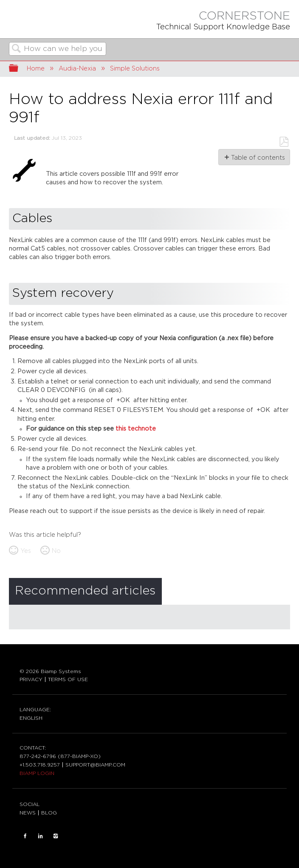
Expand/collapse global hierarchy (19, 69)
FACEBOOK (25, 836)
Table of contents (258, 158)
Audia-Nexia (77, 69)
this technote (136, 429)
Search (17, 49)
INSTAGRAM (56, 836)
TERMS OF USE (68, 679)
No (56, 551)
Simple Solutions (135, 69)
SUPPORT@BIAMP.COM (95, 765)
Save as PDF (284, 142)
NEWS (28, 813)
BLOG (49, 813)
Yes (26, 551)
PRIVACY (31, 679)
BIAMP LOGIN (37, 773)
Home (36, 69)
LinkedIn (40, 836)
